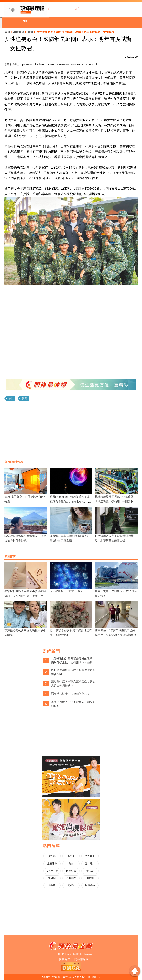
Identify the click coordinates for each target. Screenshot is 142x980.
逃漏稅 (52, 885)
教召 (24, 398)
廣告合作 (64, 959)
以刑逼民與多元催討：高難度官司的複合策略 (73, 672)
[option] (26, 21)
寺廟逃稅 (71, 878)
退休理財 (90, 864)
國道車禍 (71, 871)
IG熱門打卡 (52, 871)
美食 (71, 864)
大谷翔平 (90, 856)
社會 (30, 32)
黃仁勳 (52, 856)
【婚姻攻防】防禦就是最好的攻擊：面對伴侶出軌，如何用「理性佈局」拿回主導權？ (73, 661)
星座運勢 (52, 864)
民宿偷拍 (90, 885)
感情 (25, 21)
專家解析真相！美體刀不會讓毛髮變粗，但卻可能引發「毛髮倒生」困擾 (25, 596)
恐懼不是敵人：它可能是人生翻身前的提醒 (73, 704)
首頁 (7, 32)
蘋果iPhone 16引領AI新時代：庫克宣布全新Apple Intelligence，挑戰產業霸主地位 (70, 501)
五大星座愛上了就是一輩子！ (68, 591)
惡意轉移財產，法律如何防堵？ (70, 694)
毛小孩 (71, 856)
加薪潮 (90, 878)
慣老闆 (52, 878)
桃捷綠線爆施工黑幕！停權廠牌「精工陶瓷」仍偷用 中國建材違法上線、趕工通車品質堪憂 (116, 501)
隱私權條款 (81, 959)
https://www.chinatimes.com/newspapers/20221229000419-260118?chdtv (59, 64)
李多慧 (90, 871)
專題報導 (19, 32)
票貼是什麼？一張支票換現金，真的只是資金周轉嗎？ (73, 684)
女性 (11, 398)
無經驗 (71, 885)
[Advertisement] (71, 431)
